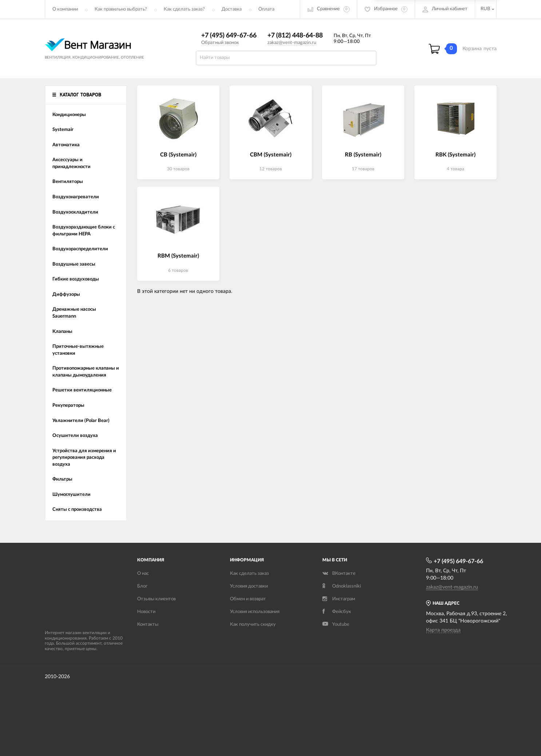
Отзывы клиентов (156, 599)
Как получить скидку (253, 624)
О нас (143, 574)
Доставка (232, 9)
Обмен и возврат (248, 599)
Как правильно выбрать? (121, 9)
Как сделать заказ (249, 574)
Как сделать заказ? (184, 9)
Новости (146, 612)
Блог (142, 586)
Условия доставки (249, 586)
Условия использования (255, 612)
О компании (65, 9)
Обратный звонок (220, 43)
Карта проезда (443, 630)
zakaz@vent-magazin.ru (292, 43)
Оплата (266, 9)
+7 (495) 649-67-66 (229, 36)
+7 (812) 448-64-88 (295, 36)
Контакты (148, 624)
